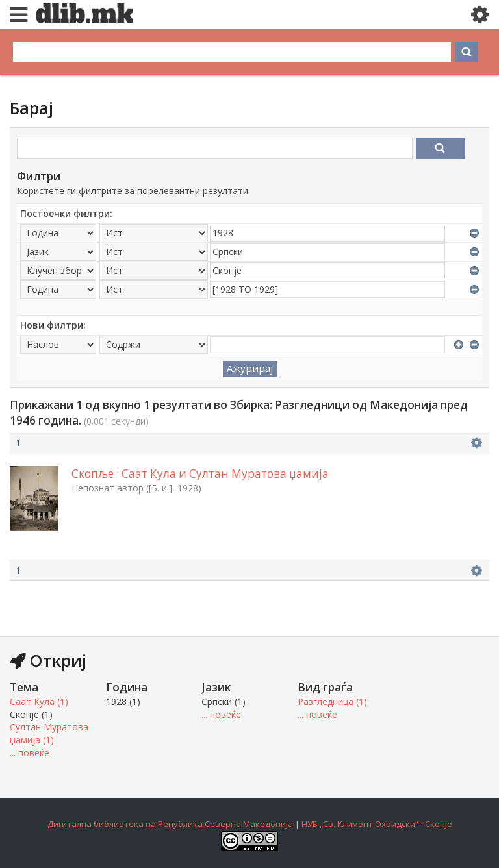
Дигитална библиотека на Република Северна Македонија (170, 824)
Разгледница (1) (332, 701)
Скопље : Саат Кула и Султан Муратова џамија (200, 474)
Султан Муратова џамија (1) (49, 733)
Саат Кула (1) (39, 701)
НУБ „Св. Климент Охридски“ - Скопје (377, 824)
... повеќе (30, 753)
